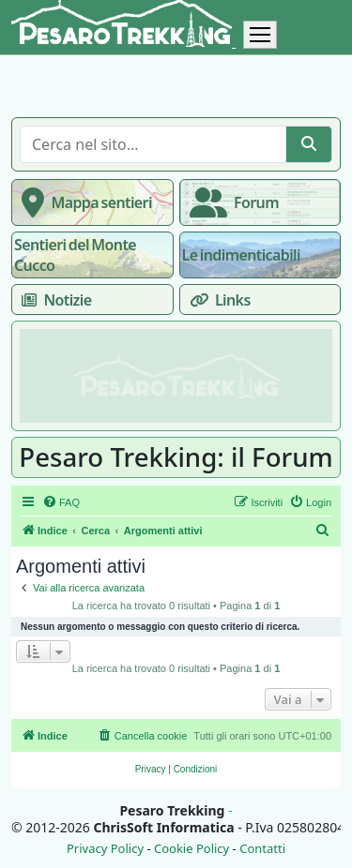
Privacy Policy (105, 849)
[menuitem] (61, 502)
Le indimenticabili (241, 255)
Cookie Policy (191, 849)
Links (216, 300)
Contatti (262, 849)
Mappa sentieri (83, 202)
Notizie (53, 300)
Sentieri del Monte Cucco (75, 255)
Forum (230, 202)
